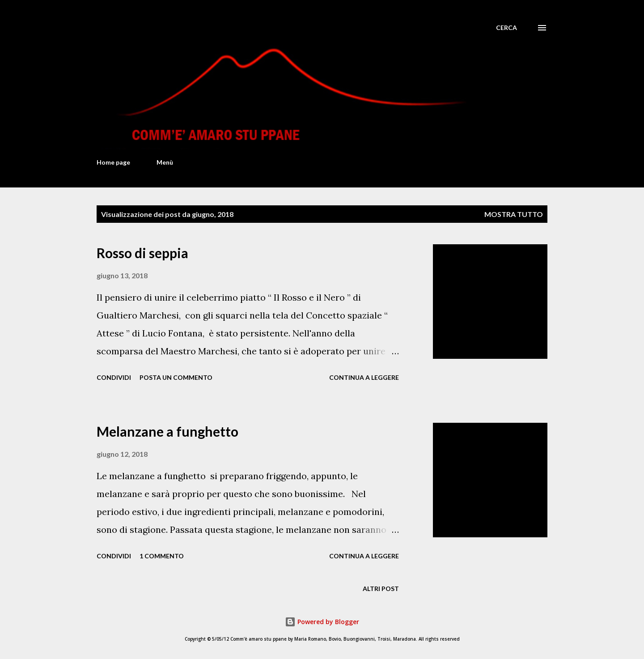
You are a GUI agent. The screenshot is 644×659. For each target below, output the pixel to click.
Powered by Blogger (322, 622)
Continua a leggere (364, 377)
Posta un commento (176, 377)
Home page (113, 162)
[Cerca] (506, 28)
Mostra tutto (514, 214)
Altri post (381, 589)
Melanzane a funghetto (167, 431)
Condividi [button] (114, 377)
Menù (165, 162)
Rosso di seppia (142, 253)
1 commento (162, 556)
